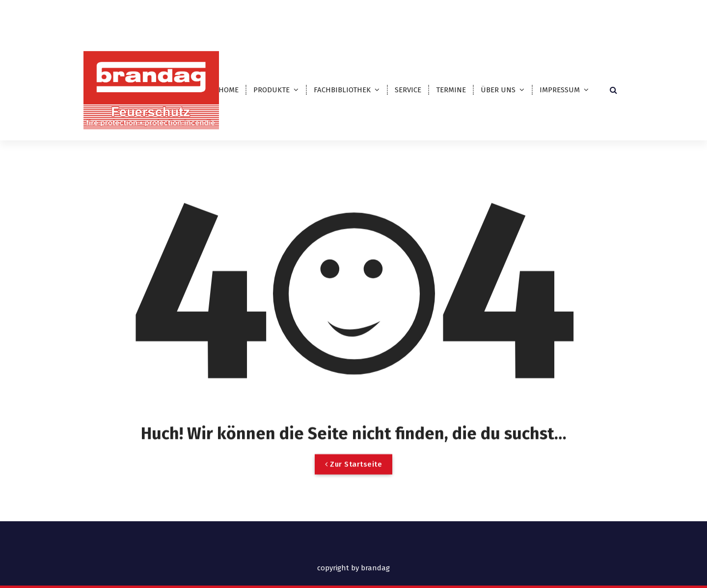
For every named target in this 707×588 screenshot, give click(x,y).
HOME (229, 90)
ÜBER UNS (498, 90)
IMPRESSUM (560, 90)
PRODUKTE (272, 90)
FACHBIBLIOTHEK (342, 90)
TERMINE (451, 90)
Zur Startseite (353, 475)
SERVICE (408, 90)
